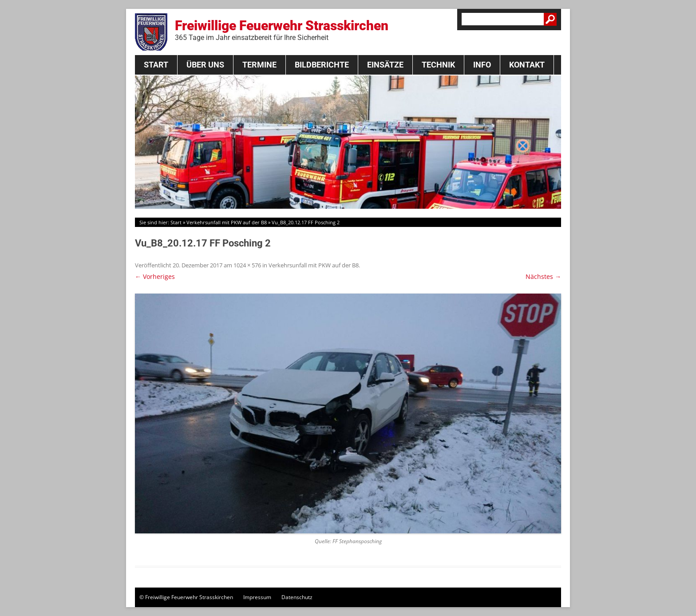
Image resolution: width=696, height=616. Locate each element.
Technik (438, 65)
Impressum (257, 597)
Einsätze (385, 65)
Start (156, 65)
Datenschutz (297, 597)
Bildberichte (322, 65)
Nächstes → (543, 276)
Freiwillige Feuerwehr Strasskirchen (282, 30)
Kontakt (527, 65)
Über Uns (205, 65)
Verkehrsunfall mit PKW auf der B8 (227, 222)
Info (482, 65)
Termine (259, 65)
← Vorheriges (155, 276)
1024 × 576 (247, 265)
